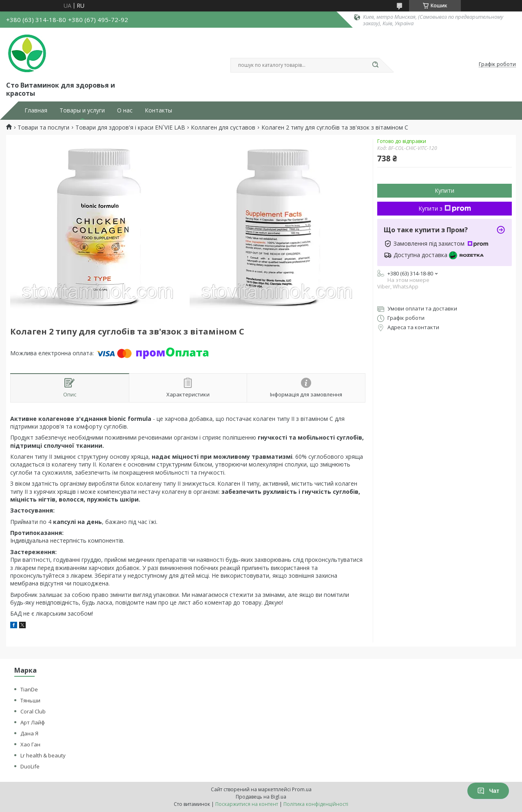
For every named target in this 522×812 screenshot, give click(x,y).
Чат (488, 791)
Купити (445, 190)
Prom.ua (302, 789)
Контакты (158, 110)
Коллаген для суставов (223, 128)
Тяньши (30, 700)
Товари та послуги (43, 128)
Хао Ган (30, 744)
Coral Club (33, 711)
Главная (36, 110)
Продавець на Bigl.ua (261, 797)
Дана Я (29, 733)
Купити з (445, 208)
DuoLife (30, 766)
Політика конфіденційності (316, 804)
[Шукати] (375, 65)
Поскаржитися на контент (247, 804)
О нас (125, 110)
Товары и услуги (82, 110)
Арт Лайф (33, 722)
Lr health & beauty (43, 755)
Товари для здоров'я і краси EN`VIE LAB (130, 128)
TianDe (29, 689)
